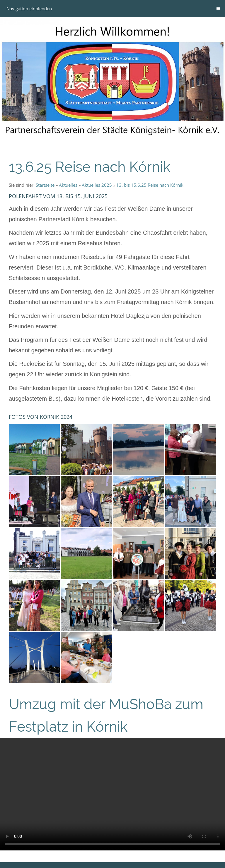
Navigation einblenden (29, 8)
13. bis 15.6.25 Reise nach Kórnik (150, 185)
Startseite (45, 185)
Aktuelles (68, 185)
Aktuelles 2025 (97, 185)
